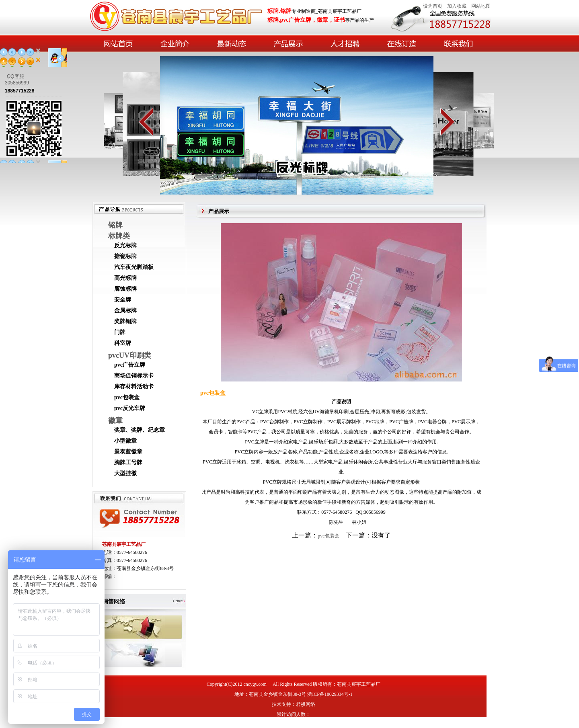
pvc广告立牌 (130, 365)
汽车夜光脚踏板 (134, 267)
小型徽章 (125, 441)
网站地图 (481, 6)
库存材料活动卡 (134, 387)
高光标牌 (125, 278)
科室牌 (123, 343)
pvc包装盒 (127, 397)
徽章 (115, 420)
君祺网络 (306, 704)
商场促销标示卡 (134, 376)
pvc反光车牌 (130, 408)
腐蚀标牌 (125, 289)
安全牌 (123, 300)
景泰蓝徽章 (128, 452)
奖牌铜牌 (125, 321)
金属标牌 (125, 311)
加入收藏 (457, 6)
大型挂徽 (125, 473)
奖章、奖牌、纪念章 (140, 430)
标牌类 (119, 236)
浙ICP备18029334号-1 (330, 694)
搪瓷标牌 (125, 256)
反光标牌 (125, 245)
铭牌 (115, 225)
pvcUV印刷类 (130, 355)
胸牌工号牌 (128, 462)
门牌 (120, 332)
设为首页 (433, 6)
